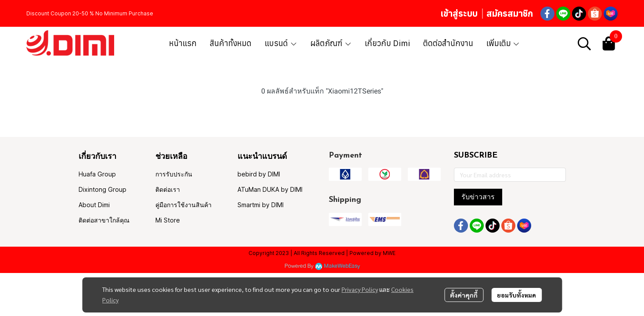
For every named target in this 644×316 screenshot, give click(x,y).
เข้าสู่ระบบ (459, 13)
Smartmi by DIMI (261, 205)
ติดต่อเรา (168, 189)
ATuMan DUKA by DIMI (270, 189)
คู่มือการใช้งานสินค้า (183, 205)
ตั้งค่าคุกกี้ (464, 295)
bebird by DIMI (259, 174)
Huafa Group (97, 174)
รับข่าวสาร (478, 197)
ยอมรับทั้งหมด (516, 295)
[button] (584, 43)
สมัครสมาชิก (510, 13)
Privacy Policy (360, 289)
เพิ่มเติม (503, 43)
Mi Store (168, 220)
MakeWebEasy (342, 266)
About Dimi (94, 205)
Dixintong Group (103, 189)
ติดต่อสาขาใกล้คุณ (104, 220)
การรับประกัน (174, 174)
